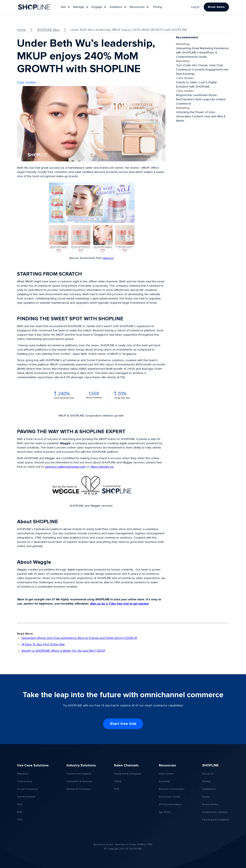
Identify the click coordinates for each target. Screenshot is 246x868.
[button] (66, 7)
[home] (34, 7)
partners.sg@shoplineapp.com (65, 467)
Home (21, 30)
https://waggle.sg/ (102, 467)
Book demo (216, 7)
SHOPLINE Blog (48, 30)
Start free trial (123, 724)
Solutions (116, 7)
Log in (195, 7)
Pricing (158, 7)
